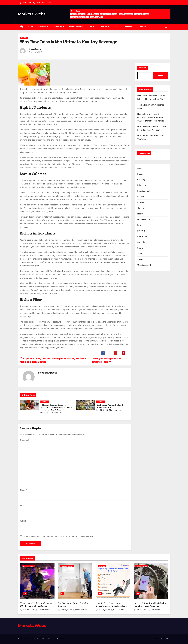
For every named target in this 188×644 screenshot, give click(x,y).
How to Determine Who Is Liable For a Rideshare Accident (150, 604)
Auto (139, 168)
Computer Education (142, 14)
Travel (140, 259)
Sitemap (142, 27)
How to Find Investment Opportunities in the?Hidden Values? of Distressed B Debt (150, 117)
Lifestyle (104, 27)
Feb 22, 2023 (102, 410)
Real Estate (142, 237)
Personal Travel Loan (78, 14)
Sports (140, 248)
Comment (25, 440)
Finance (141, 202)
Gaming (141, 208)
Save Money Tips (96, 17)
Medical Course (93, 14)
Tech (116, 27)
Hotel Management (126, 14)
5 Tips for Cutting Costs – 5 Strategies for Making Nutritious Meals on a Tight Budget (56, 407)
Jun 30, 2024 (104, 610)
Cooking (24, 38)
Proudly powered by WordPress (30, 639)
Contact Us (129, 27)
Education (59, 27)
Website (24, 521)
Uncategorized (144, 265)
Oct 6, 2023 (45, 412)
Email (23, 505)
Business (43, 27)
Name (24, 490)
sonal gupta (36, 49)
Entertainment (76, 27)
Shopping (142, 242)
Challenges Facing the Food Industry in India (110, 406)
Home (31, 27)
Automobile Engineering (109, 14)
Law (139, 225)
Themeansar (62, 639)
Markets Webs (32, 14)
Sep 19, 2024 (66, 610)
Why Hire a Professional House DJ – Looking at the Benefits (36, 604)
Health (92, 27)
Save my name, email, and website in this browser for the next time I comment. (58, 536)
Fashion (141, 197)
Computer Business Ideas (79, 17)
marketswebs (115, 410)
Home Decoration (145, 219)
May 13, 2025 (29, 610)
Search (143, 68)
